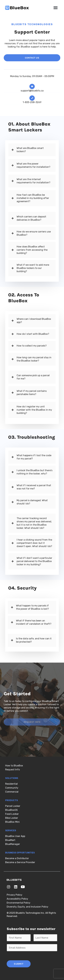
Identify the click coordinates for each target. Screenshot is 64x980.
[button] (56, 8)
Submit (19, 964)
